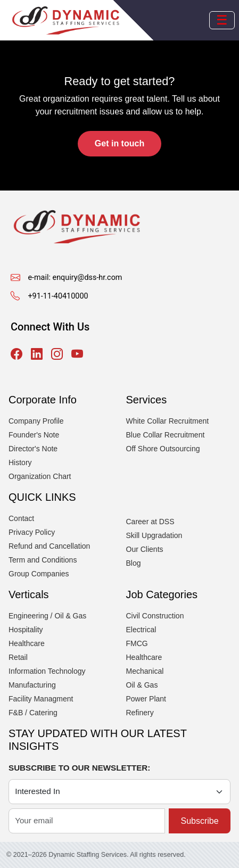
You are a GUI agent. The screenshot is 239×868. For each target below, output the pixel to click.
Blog (134, 563)
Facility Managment (41, 699)
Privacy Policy (32, 532)
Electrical (141, 630)
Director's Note (33, 449)
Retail (18, 657)
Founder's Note (34, 435)
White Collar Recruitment (168, 421)
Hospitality (26, 630)
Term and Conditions (43, 560)
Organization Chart (40, 476)
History (20, 462)
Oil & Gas (142, 685)
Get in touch (119, 143)
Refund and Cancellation (49, 546)
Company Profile (36, 421)
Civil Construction (155, 616)
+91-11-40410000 (58, 296)
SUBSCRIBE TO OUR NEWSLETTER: (79, 768)
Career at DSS (150, 522)
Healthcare (27, 643)
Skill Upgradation (154, 535)
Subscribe (199, 821)
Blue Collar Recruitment (166, 435)
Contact (21, 518)
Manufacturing (32, 685)
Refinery (140, 713)
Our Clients (145, 549)
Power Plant (146, 699)
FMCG (137, 643)
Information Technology (47, 671)
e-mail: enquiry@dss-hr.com (75, 278)
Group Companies (39, 574)
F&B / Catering (33, 713)
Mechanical (145, 671)
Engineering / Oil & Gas (47, 616)
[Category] (119, 792)
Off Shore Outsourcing (163, 449)
